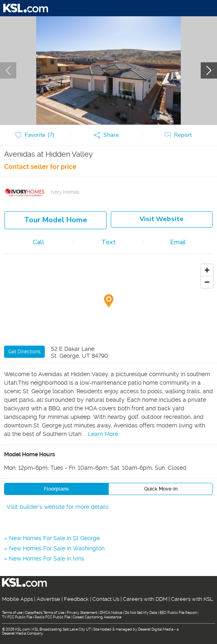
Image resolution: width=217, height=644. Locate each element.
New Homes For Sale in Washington (57, 548)
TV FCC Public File (17, 617)
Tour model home (56, 220)
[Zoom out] (207, 282)
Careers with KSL (192, 599)
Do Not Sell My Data (141, 613)
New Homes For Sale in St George (54, 538)
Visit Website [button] (162, 219)
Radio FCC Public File (52, 617)
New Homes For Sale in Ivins (47, 559)
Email (178, 242)
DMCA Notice (111, 613)
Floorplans (56, 489)
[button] (108, 135)
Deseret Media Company (23, 633)
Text (108, 242)
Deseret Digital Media (156, 629)
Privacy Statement (82, 613)
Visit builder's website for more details (58, 507)
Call (39, 242)
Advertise (48, 599)
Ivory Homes (65, 192)
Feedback (76, 599)
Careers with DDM (145, 599)
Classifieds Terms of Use (45, 613)
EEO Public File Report (178, 613)
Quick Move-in (161, 489)
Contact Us (106, 599)
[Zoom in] (207, 270)
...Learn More (101, 434)
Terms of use (12, 613)
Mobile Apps (18, 599)
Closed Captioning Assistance (97, 617)
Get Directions (24, 352)
